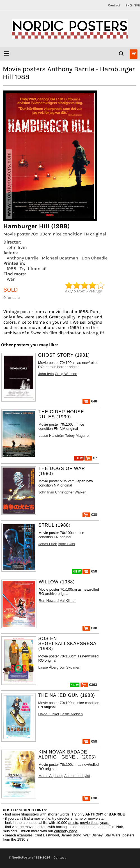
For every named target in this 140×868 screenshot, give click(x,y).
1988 (12, 269)
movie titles (89, 823)
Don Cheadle (95, 258)
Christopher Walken (71, 492)
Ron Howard (49, 601)
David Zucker (49, 714)
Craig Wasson (66, 374)
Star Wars (112, 835)
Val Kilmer (68, 601)
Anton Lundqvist (77, 776)
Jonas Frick (48, 544)
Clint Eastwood (47, 835)
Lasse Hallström (51, 436)
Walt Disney (93, 835)
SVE (137, 5)
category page (66, 831)
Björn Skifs (66, 544)
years (105, 823)
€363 (89, 685)
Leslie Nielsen (72, 714)
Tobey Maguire (77, 436)
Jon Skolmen (70, 667)
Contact (114, 5)
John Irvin (17, 247)
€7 (91, 458)
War (11, 279)
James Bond (71, 835)
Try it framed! (33, 269)
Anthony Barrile (23, 258)
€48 (90, 401)
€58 (90, 571)
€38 (90, 515)
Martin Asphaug (51, 776)
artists (73, 823)
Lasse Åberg (49, 667)
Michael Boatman (60, 258)
